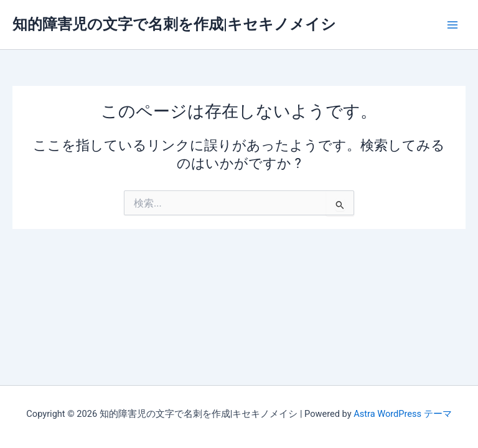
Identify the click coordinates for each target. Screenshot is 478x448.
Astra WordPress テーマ (402, 414)
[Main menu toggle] (452, 25)
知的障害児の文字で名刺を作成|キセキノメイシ (174, 24)
